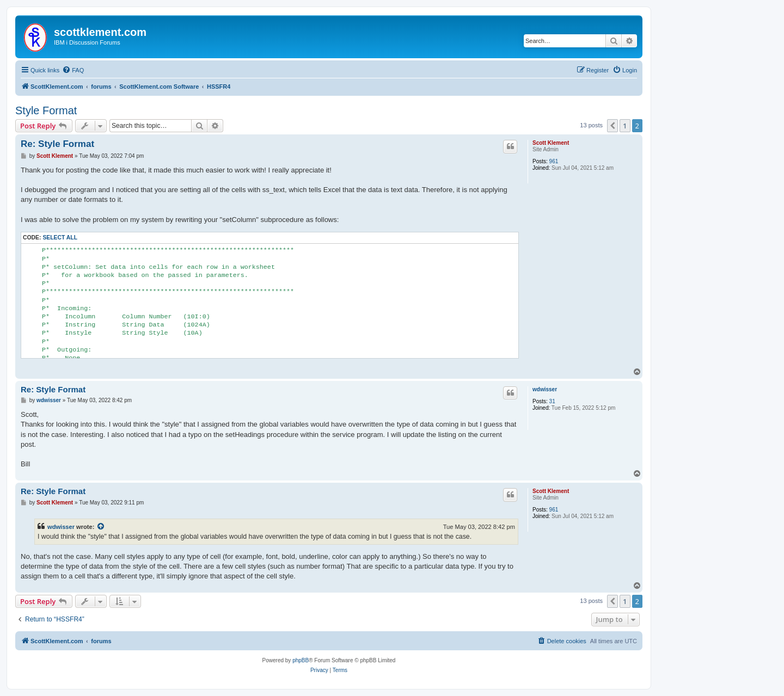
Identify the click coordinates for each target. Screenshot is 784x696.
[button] (612, 126)
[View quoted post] (101, 527)
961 (554, 161)
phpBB (301, 660)
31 (552, 401)
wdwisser (545, 389)
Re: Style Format (57, 144)
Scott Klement (551, 143)
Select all (60, 238)
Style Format (46, 110)
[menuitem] (73, 70)
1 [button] (625, 126)
